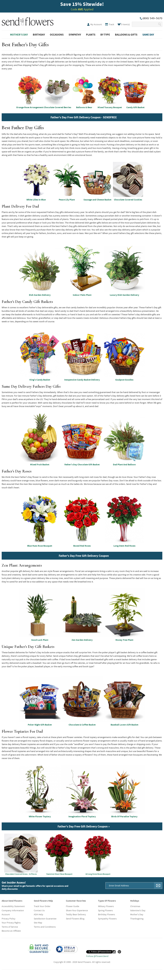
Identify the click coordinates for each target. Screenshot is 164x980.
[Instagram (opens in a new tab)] (114, 952)
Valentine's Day (138, 910)
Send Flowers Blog (75, 919)
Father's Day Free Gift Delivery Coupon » (84, 826)
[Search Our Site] (145, 24)
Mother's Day (19, 35)
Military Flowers (106, 906)
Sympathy (75, 35)
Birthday (39, 35)
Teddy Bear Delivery (76, 914)
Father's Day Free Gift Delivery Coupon (84, 556)
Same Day (148, 35)
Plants (91, 35)
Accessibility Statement (13, 906)
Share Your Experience (77, 910)
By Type (105, 35)
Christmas (135, 906)
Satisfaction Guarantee (45, 919)
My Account (96, 24)
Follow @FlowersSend (97, 956)
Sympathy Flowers (107, 919)
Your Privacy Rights (11, 923)
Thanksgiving (137, 919)
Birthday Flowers (107, 914)
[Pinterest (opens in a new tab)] (119, 952)
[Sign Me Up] (158, 886)
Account (6, 914)
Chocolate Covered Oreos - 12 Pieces (21, 854)
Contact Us (39, 910)
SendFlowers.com (28, 21)
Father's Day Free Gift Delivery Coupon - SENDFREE (84, 117)
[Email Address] (130, 886)
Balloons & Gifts (126, 35)
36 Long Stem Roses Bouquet (98, 854)
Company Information (13, 910)
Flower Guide (73, 906)
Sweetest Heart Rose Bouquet (59, 854)
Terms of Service (10, 927)
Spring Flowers (105, 910)
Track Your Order (42, 906)
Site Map (38, 923)
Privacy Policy (9, 919)
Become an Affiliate (11, 931)
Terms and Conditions (45, 927)
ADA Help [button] (38, 914)
